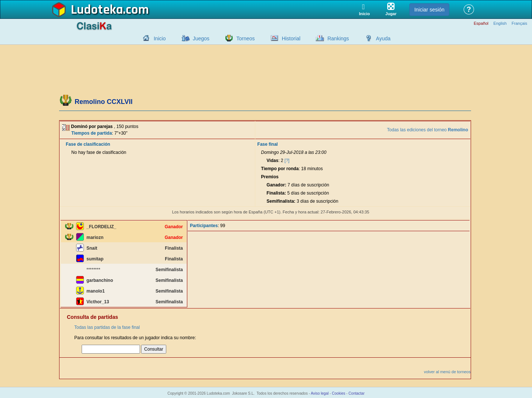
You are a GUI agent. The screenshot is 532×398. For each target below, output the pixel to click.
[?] (287, 161)
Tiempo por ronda (280, 169)
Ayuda (383, 38)
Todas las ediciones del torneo (428, 130)
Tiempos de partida (92, 133)
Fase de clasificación (88, 144)
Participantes (204, 226)
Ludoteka (97, 10)
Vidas (273, 161)
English (500, 23)
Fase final (268, 144)
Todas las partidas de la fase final (107, 327)
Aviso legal (320, 393)
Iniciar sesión (429, 10)
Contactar (356, 393)
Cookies (338, 393)
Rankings (338, 38)
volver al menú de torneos (447, 372)
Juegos (201, 38)
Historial (291, 38)
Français (519, 23)
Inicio (160, 38)
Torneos (246, 38)
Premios (270, 177)
